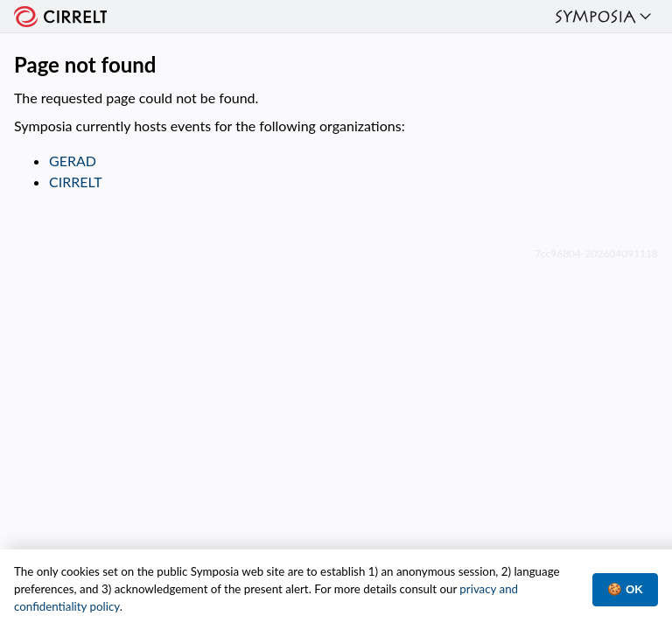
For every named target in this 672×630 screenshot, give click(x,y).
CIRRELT (76, 182)
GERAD (73, 161)
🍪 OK (625, 589)
